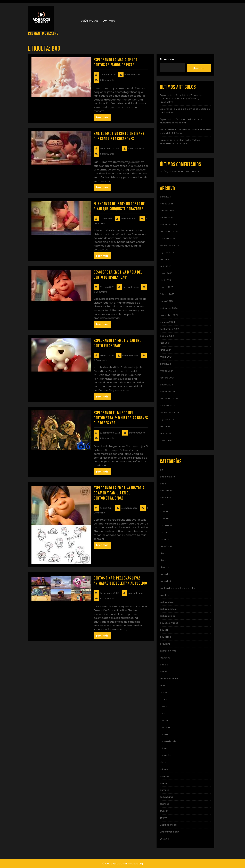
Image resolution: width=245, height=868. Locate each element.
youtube (165, 839)
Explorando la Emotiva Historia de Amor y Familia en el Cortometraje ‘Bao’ (119, 493)
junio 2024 (166, 350)
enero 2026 (166, 218)
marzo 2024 (167, 371)
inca (162, 686)
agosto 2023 (167, 419)
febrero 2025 (167, 294)
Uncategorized (168, 825)
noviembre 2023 (169, 399)
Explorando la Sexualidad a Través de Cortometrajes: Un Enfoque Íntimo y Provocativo (181, 99)
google (164, 665)
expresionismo (168, 651)
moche (164, 720)
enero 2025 (166, 301)
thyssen (164, 811)
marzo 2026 (167, 204)
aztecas (164, 518)
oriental (164, 769)
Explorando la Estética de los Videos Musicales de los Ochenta (180, 142)
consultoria (166, 581)
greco (163, 672)
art (161, 470)
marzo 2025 (167, 287)
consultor (165, 574)
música (164, 748)
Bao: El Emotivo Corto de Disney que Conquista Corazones (119, 136)
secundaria (166, 797)
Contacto (109, 21)
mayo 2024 (166, 357)
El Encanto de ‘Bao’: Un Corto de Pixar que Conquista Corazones (119, 206)
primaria (165, 790)
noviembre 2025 (169, 232)
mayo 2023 (166, 440)
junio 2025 (166, 266)
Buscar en (167, 59)
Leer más (102, 117)
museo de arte (168, 741)
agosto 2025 (167, 252)
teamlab (165, 804)
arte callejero (167, 477)
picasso (164, 776)
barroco (165, 532)
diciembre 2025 (169, 225)
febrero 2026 (167, 211)
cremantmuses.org (43, 34)
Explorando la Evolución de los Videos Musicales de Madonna (181, 121)
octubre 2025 (167, 238)
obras (163, 762)
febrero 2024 (167, 378)
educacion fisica (169, 623)
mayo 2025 (166, 273)
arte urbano (167, 491)
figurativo (165, 658)
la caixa (164, 693)
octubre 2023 (167, 406)
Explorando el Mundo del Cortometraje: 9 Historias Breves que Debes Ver (121, 418)
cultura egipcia (168, 609)
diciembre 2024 (169, 308)
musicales (166, 755)
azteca (164, 512)
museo (164, 734)
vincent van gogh (169, 832)
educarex (165, 637)
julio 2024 (165, 343)
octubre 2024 (167, 322)
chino (163, 560)
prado (163, 783)
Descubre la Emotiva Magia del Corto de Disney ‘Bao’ (118, 275)
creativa (165, 595)
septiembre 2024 (170, 329)
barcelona (166, 525)
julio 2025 (165, 259)
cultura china (167, 602)
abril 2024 (165, 364)
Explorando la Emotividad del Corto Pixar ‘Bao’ (117, 343)
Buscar (199, 68)
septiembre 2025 (169, 245)
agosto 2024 (167, 336)
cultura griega (168, 616)
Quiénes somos (90, 21)
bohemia (165, 539)
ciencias (165, 567)
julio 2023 (165, 426)
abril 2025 (165, 280)
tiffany (163, 818)
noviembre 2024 (169, 315)
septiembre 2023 (169, 413)
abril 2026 (165, 197)
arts (162, 505)
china (163, 553)
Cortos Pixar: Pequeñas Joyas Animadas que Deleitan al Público (120, 581)
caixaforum (166, 546)
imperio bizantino (170, 679)
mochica (165, 727)
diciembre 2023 (169, 392)
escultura (165, 644)
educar (164, 630)
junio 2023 (166, 433)
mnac (163, 713)
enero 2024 (166, 385)
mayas (164, 706)
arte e (163, 484)
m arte (164, 699)
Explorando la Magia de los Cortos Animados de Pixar (115, 62)
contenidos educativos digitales (178, 588)
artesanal (165, 498)
